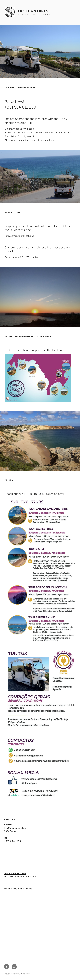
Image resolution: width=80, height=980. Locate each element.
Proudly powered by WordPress (17, 974)
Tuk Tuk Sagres (33, 11)
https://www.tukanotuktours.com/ (20, 877)
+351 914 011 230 (20, 107)
